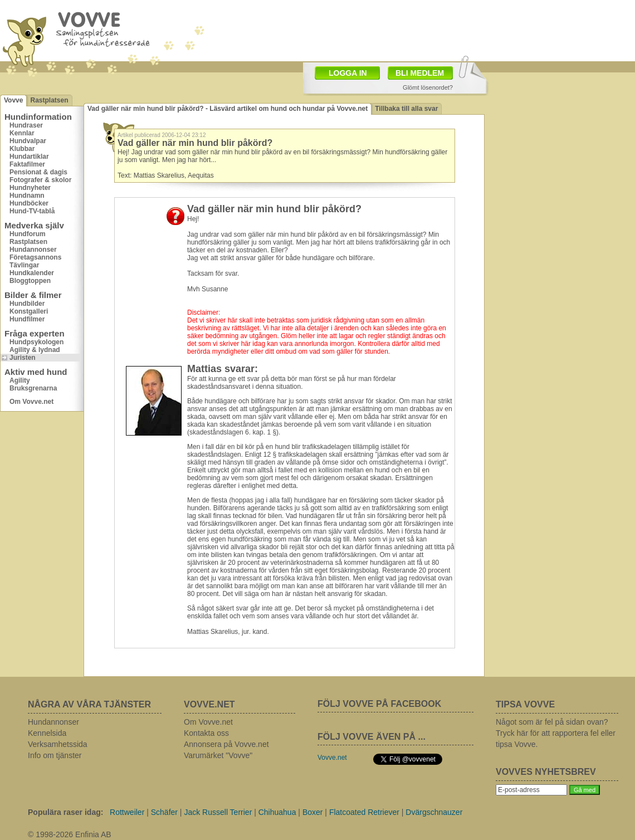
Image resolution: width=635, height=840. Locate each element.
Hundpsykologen (36, 342)
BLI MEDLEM (420, 73)
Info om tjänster (55, 755)
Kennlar (22, 133)
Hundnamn (27, 196)
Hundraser (26, 125)
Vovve (13, 100)
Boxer (313, 812)
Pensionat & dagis (38, 172)
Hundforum (28, 234)
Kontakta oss (206, 733)
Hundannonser (33, 250)
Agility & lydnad (35, 350)
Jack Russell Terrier (218, 812)
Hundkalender (32, 273)
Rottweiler (127, 812)
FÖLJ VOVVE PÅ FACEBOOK (379, 704)
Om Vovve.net (31, 402)
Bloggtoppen (30, 281)
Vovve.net (332, 758)
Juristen (23, 358)
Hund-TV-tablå (32, 211)
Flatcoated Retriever (364, 812)
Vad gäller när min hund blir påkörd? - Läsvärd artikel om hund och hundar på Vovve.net (228, 109)
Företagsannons (35, 257)
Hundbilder (27, 304)
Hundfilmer (27, 319)
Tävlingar (24, 265)
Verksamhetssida (58, 744)
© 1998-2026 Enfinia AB (70, 834)
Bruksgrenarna (33, 388)
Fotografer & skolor (40, 180)
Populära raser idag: (65, 812)
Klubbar (22, 149)
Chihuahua (277, 812)
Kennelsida (47, 733)
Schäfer (164, 812)
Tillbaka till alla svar (406, 109)
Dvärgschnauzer (434, 812)
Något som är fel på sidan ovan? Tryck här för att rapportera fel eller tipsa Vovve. (556, 733)
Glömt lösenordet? (428, 87)
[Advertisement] (560, 148)
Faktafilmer (27, 164)
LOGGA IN (348, 73)
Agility (20, 380)
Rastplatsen (49, 100)
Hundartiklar (29, 157)
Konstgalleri (29, 311)
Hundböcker (29, 203)
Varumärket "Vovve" (218, 755)
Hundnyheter (30, 188)
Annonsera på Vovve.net (226, 744)
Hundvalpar (28, 141)
